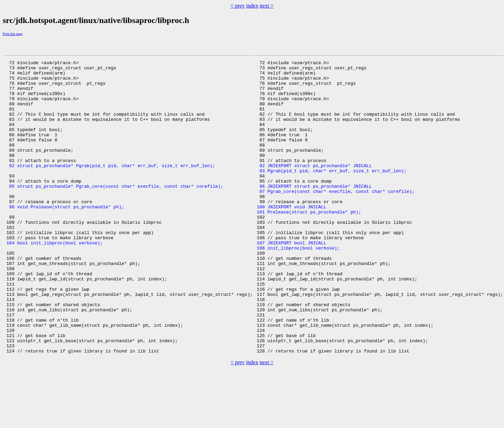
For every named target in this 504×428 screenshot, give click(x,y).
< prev (238, 6)
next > (267, 6)
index (252, 6)
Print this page (13, 34)
